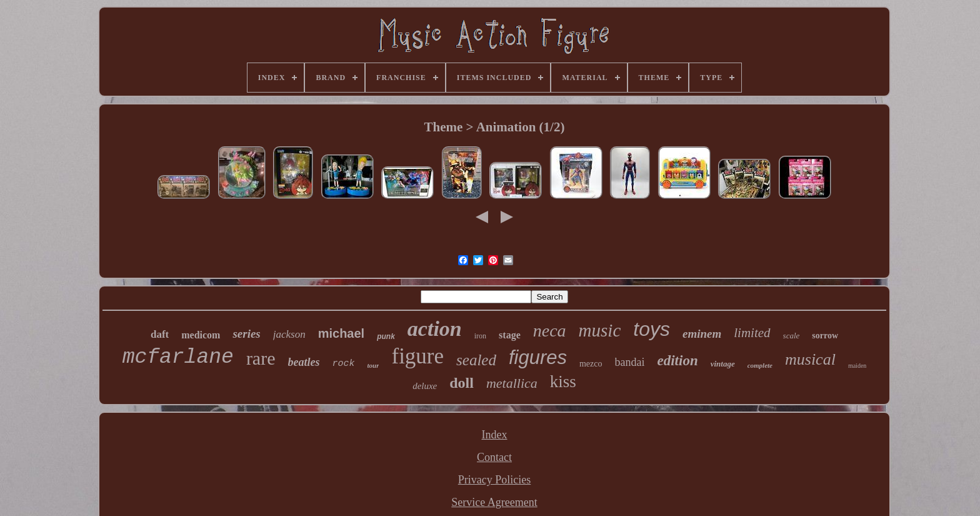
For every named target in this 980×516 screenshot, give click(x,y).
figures (538, 357)
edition (678, 361)
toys (652, 329)
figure (417, 356)
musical (810, 359)
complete (760, 365)
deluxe (425, 386)
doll (462, 383)
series (246, 334)
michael (341, 333)
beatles (304, 362)
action (435, 329)
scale (792, 336)
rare (261, 358)
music (600, 330)
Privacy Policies (494, 480)
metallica (512, 383)
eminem (702, 334)
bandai (630, 362)
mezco (591, 364)
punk (386, 336)
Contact (494, 457)
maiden (857, 366)
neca (550, 331)
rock (344, 364)
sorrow (825, 336)
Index (495, 435)
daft (160, 334)
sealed (476, 360)
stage (510, 335)
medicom (201, 335)
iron (480, 336)
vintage (723, 364)
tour (373, 365)
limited (752, 333)
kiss (563, 382)
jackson (289, 334)
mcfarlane (178, 357)
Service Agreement (494, 502)
